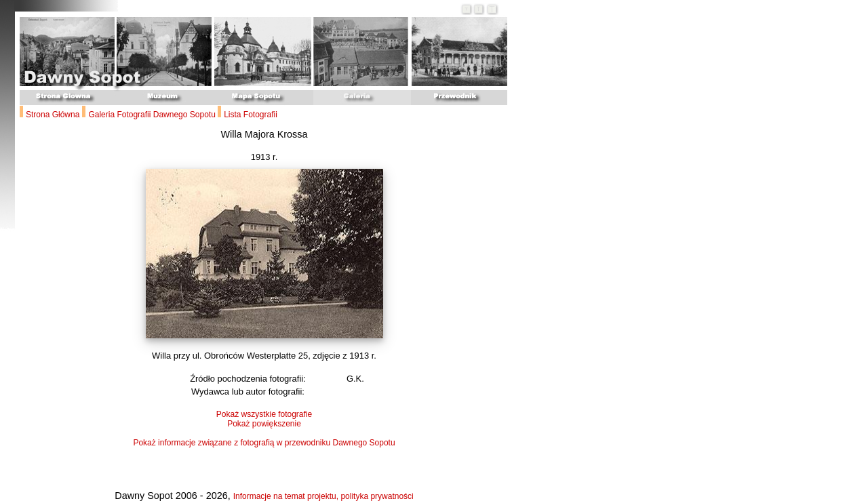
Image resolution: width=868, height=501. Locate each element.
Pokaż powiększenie (264, 424)
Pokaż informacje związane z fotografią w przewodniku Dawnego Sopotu (264, 443)
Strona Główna (53, 115)
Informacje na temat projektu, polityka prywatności (323, 496)
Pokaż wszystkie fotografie (264, 414)
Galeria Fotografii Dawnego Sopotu (153, 115)
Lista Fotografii (251, 115)
